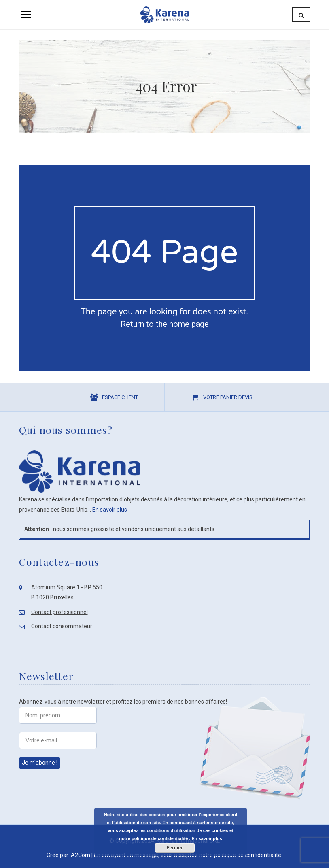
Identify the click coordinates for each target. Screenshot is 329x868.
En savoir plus (110, 510)
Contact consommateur (62, 626)
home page (189, 324)
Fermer (175, 848)
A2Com (81, 855)
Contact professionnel (59, 612)
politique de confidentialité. (248, 855)
